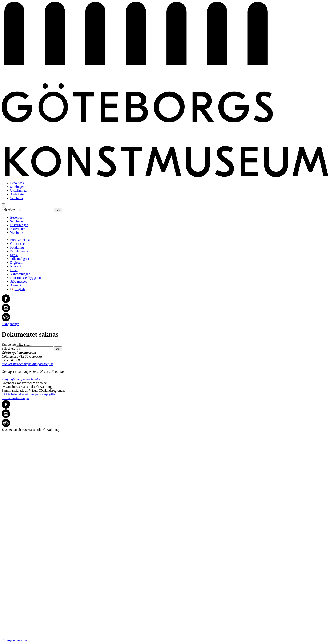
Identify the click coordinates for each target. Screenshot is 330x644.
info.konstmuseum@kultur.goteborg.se (27, 364)
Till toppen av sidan (165, 537)
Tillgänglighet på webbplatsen (22, 379)
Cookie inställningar (15, 398)
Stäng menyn (11, 324)
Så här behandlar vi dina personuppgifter (29, 394)
